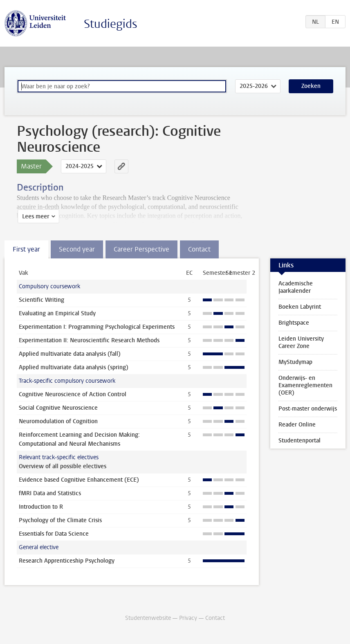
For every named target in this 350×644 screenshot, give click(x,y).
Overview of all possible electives (63, 466)
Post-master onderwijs (308, 409)
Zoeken (311, 86)
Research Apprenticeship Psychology (67, 561)
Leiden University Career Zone (301, 342)
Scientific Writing (42, 300)
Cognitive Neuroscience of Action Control (73, 394)
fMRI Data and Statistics (50, 493)
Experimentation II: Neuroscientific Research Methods (89, 340)
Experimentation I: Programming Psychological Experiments (97, 327)
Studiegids (111, 24)
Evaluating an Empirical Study (57, 313)
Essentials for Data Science (54, 534)
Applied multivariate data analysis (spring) (74, 367)
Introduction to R (41, 507)
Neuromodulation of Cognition (58, 421)
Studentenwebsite (148, 618)
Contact (215, 618)
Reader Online (297, 425)
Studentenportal (300, 441)
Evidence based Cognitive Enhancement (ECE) (79, 480)
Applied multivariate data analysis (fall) (70, 354)
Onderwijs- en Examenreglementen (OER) (305, 385)
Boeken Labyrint (300, 307)
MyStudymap (295, 362)
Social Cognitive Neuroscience (58, 408)
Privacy (188, 618)
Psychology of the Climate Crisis (60, 520)
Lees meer (35, 217)
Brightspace (294, 323)
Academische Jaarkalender (296, 287)
